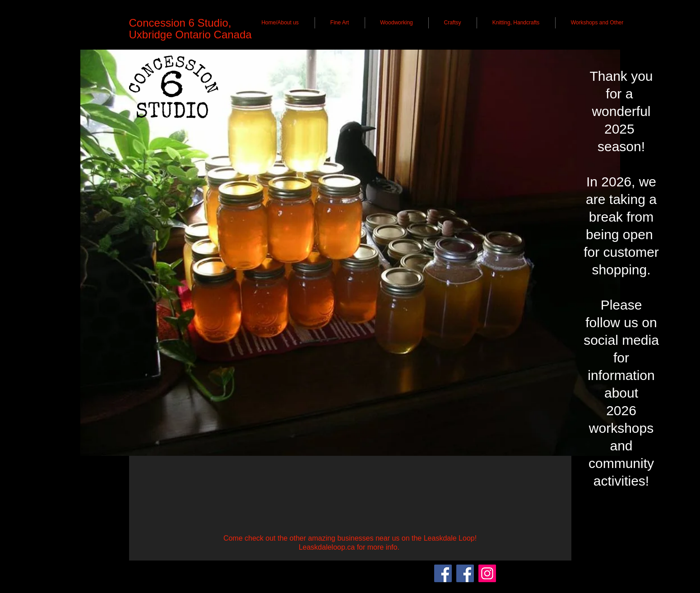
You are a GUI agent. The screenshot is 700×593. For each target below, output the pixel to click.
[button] (280, 23)
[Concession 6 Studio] (443, 573)
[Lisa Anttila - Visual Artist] (465, 573)
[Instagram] (487, 573)
